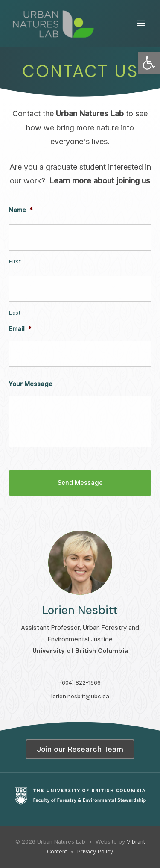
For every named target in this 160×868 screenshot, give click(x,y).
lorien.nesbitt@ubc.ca (80, 696)
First (15, 262)
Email (20, 329)
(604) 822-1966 (80, 682)
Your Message (31, 384)
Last (15, 313)
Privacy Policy (95, 852)
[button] (149, 63)
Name (21, 210)
